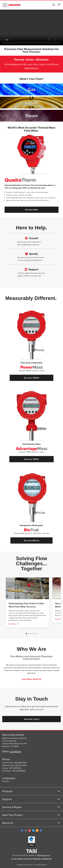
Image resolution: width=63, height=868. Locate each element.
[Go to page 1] (27, 634)
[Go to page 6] (37, 634)
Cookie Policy (14, 20)
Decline (51, 35)
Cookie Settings (30, 35)
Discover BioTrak (31, 540)
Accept (42, 35)
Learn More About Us (32, 679)
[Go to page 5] (35, 634)
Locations (15, 751)
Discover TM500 (31, 378)
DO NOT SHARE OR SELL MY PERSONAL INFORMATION (31, 859)
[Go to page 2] (29, 634)
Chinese (6, 781)
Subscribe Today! (31, 719)
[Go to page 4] (33, 634)
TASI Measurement (44, 855)
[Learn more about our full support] (31, 241)
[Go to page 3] (31, 634)
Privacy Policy (31, 20)
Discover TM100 (31, 459)
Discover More (31, 210)
